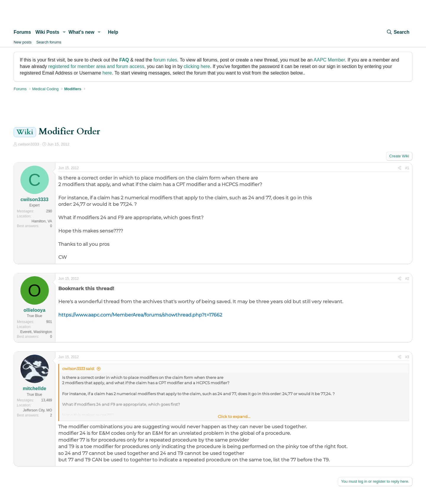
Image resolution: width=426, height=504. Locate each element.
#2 (407, 279)
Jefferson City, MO (38, 410)
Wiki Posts (47, 32)
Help (113, 32)
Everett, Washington (36, 332)
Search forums (49, 42)
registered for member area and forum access (96, 66)
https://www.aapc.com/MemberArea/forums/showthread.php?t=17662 (140, 315)
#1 (407, 168)
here (107, 73)
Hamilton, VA (42, 221)
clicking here (197, 66)
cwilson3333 (29, 144)
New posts (23, 42)
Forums (22, 32)
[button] (64, 32)
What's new (82, 32)
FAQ (124, 60)
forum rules (165, 60)
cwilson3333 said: (78, 369)
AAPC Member (329, 60)
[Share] (400, 168)
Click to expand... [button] (234, 416)
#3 (407, 357)
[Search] (398, 32)
